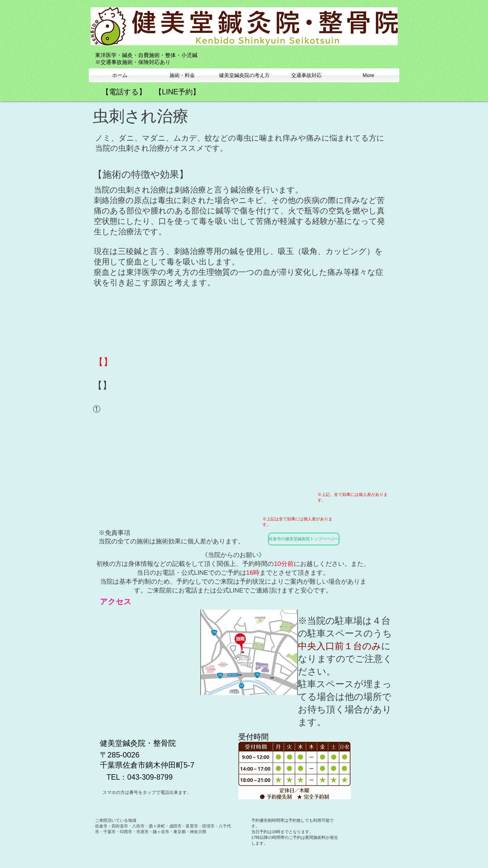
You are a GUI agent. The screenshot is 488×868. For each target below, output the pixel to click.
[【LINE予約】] (177, 92)
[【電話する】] (124, 92)
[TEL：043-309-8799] (140, 777)
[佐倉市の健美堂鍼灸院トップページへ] (304, 539)
